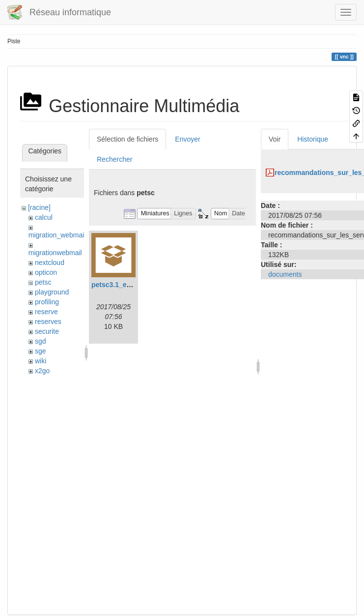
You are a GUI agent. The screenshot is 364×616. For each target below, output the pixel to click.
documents (285, 274)
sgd (41, 341)
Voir (275, 139)
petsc (43, 282)
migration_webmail (57, 235)
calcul (44, 217)
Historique (313, 139)
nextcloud (50, 263)
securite (47, 331)
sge (41, 351)
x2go (42, 371)
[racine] (39, 207)
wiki (41, 361)
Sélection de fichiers (127, 139)
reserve (46, 312)
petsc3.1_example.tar (126, 285)
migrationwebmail (55, 253)
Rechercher (114, 159)
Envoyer (187, 139)
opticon (46, 272)
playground (52, 292)
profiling (47, 302)
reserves (48, 322)
